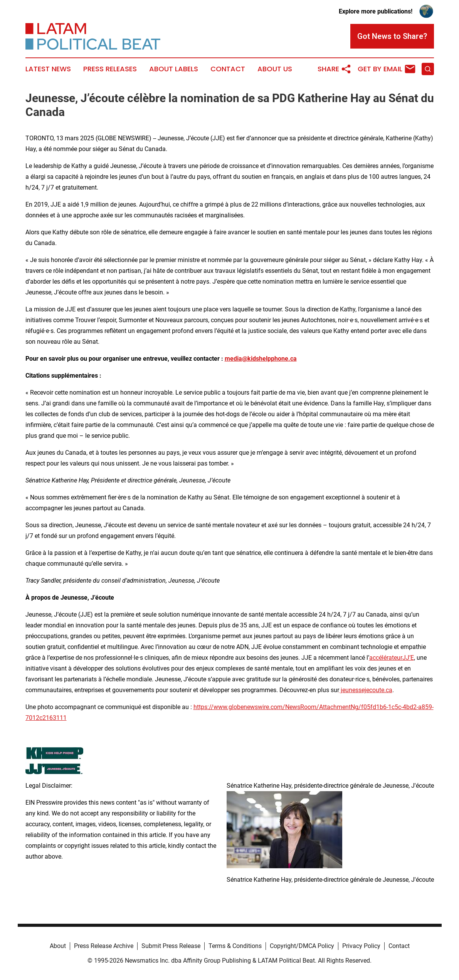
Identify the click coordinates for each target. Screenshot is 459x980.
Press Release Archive (104, 946)
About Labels (174, 69)
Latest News (48, 69)
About (58, 946)
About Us (275, 69)
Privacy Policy (361, 946)
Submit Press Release (171, 946)
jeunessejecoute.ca (366, 690)
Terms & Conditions (235, 946)
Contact (228, 69)
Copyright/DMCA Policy (302, 946)
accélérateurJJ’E (392, 658)
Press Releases (110, 69)
